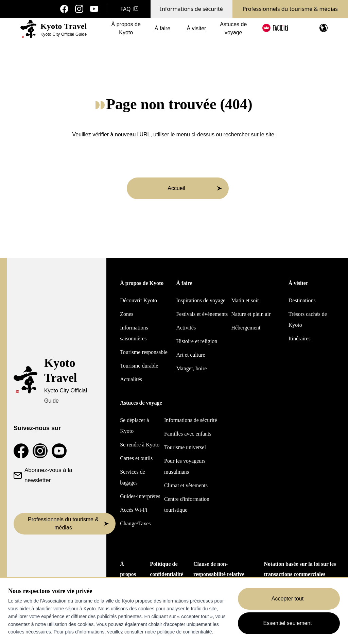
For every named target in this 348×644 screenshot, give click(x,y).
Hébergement (246, 328)
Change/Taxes (135, 523)
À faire (162, 30)
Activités (186, 328)
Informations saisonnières (134, 333)
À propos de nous (129, 574)
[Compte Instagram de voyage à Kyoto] (79, 9)
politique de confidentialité (184, 632)
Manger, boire (191, 368)
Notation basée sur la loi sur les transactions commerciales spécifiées (300, 574)
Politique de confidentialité (167, 569)
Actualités (131, 379)
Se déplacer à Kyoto (134, 426)
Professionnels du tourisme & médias (290, 9)
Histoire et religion (197, 341)
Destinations (302, 300)
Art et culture (190, 355)
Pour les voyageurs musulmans (185, 466)
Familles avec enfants (188, 434)
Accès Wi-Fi (134, 510)
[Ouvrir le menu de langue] (324, 28)
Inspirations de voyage (201, 300)
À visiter (196, 30)
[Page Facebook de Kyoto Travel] (64, 9)
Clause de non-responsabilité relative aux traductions (219, 574)
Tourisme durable (139, 366)
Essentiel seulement (287, 623)
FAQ (129, 9)
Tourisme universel (185, 447)
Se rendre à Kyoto (140, 445)
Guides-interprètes (140, 496)
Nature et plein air (251, 314)
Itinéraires (300, 338)
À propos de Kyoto (126, 30)
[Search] (305, 28)
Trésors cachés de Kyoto (308, 319)
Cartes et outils (136, 458)
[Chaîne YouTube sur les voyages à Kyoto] (94, 9)
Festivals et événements (202, 314)
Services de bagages (132, 477)
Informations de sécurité (192, 9)
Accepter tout (288, 599)
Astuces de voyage (233, 30)
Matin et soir (245, 300)
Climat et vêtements (186, 485)
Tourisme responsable (144, 352)
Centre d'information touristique (187, 504)
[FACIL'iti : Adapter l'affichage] (275, 28)
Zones (127, 314)
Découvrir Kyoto (138, 300)
